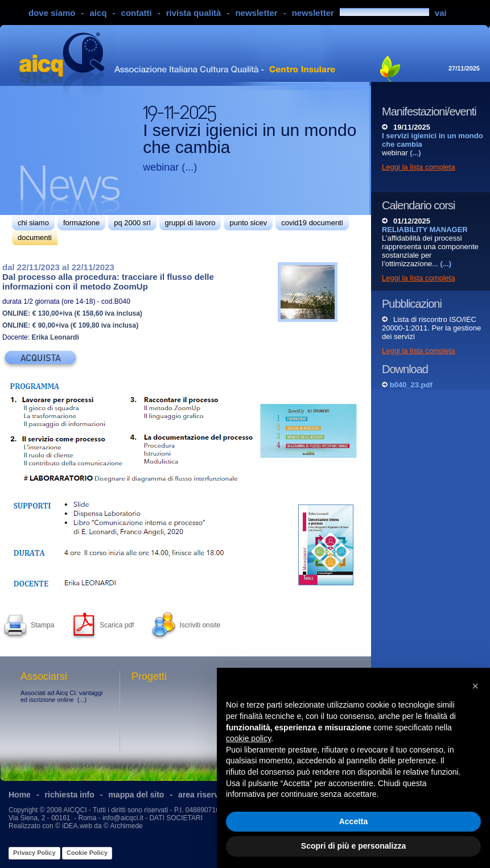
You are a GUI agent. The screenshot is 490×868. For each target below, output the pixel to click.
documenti (35, 237)
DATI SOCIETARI (176, 818)
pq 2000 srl (132, 223)
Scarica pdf (117, 625)
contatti (137, 13)
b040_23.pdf (411, 385)
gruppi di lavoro (190, 223)
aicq (98, 13)
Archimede (126, 826)
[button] (475, 686)
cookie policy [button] (248, 738)
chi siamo (33, 223)
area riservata (204, 795)
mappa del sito (136, 795)
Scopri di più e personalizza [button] (353, 846)
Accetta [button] (354, 821)
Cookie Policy (87, 853)
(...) (189, 167)
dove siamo (52, 13)
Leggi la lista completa (419, 167)
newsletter (256, 13)
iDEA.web (77, 826)
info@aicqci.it (123, 818)
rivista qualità (194, 13)
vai (441, 13)
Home (20, 795)
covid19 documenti (312, 223)
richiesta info (70, 795)
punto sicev (248, 223)
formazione (81, 223)
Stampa (42, 625)
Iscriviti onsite (200, 625)
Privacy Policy (34, 853)
